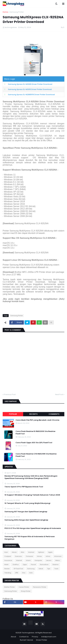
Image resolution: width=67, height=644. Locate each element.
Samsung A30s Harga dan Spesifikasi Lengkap (26, 520)
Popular (13, 414)
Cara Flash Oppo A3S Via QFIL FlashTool (34, 443)
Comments (54, 414)
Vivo (24, 573)
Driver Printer (42, 640)
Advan (14, 552)
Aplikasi (41, 552)
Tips (49, 569)
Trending (8, 573)
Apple (50, 552)
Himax (39, 556)
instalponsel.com (49, 637)
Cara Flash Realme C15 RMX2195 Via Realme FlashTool (36, 455)
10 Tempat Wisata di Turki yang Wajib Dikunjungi (27, 503)
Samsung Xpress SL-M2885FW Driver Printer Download (31, 95)
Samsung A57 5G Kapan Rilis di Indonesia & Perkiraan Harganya (30, 538)
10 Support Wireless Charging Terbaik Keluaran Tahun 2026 (32, 495)
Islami (28, 560)
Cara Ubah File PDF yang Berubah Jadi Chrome (37, 420)
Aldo (22, 552)
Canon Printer (24, 587)
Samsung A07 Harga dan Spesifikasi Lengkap (26, 512)
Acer (6, 552)
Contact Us (24, 637)
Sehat (41, 569)
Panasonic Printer (40, 587)
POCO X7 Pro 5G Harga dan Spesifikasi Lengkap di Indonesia (33, 528)
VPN (17, 573)
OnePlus (16, 565)
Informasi (58, 556)
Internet (19, 560)
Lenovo (49, 560)
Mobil (6, 565)
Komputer (38, 560)
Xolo (31, 573)
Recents (33, 414)
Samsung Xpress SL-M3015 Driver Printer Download (30, 89)
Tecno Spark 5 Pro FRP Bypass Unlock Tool (24, 487)
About (13, 637)
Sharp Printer (26, 591)
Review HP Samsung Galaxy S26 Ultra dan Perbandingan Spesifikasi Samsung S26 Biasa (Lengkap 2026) (31, 477)
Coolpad (8, 556)
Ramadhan (44, 565)
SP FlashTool (18, 569)
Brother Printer (10, 587)
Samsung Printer (17, 12)
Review (7, 569)
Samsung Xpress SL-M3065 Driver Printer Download (30, 84)
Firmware (29, 556)
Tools (56, 569)
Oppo (25, 565)
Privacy (35, 637)
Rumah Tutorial (26, 640)
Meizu (58, 560)
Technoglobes (28, 633)
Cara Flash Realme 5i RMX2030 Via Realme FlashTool (35, 433)
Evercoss (18, 556)
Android (31, 552)
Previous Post (10, 394)
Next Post (59, 394)
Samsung (31, 569)
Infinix (48, 556)
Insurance (8, 560)
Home (5, 12)
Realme (55, 565)
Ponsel (33, 565)
